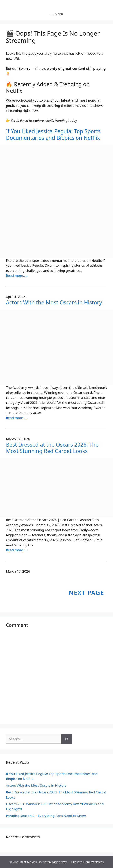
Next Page (86, 593)
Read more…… (17, 275)
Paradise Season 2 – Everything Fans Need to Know (46, 816)
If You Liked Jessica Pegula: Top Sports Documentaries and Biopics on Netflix (53, 135)
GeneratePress (93, 862)
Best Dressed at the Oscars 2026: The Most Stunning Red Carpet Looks (52, 448)
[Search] (67, 739)
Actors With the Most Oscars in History (54, 302)
